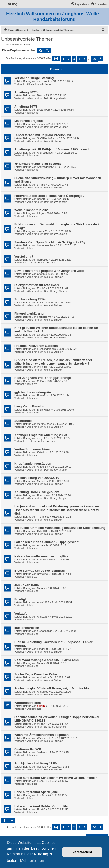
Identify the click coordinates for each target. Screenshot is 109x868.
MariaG (41, 481)
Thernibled (43, 517)
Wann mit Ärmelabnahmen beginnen (41, 735)
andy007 (42, 438)
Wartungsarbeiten (28, 703)
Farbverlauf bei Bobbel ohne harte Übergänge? (49, 196)
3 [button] (74, 59)
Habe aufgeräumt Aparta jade (36, 792)
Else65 (41, 288)
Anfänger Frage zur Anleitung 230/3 (41, 435)
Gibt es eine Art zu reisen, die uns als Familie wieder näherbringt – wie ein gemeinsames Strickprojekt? (53, 362)
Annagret (42, 692)
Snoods (41, 560)
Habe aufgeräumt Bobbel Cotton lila (41, 806)
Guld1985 (43, 531)
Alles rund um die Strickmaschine (47, 727)
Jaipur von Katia (27, 585)
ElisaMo (42, 395)
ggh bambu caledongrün (33, 392)
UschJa (41, 767)
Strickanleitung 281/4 (30, 299)
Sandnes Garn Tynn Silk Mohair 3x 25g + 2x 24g (50, 242)
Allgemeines (34, 709)
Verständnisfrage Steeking (34, 78)
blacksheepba (45, 245)
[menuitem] (13, 4)
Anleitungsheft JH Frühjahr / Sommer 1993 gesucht (52, 149)
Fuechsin (42, 495)
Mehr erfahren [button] (32, 861)
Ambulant (42, 467)
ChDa (40, 381)
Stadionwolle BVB (28, 749)
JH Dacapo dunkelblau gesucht (38, 164)
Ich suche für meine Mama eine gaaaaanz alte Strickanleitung (60, 528)
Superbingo (23, 421)
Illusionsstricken (27, 628)
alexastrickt (43, 81)
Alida (40, 545)
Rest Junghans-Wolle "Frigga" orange (43, 378)
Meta (40, 588)
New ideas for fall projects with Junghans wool (49, 271)
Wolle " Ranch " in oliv (31, 210)
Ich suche (33, 113)
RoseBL (42, 199)
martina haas (45, 424)
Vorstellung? (24, 256)
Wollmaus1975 (46, 738)
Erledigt (20, 599)
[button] (56, 59)
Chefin (41, 274)
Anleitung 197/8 (26, 107)
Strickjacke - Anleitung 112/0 (35, 763)
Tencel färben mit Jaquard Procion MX (43, 135)
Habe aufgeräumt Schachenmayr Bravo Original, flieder (56, 778)
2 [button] (69, 59)
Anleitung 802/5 (26, 92)
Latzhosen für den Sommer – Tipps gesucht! (47, 542)
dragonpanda (45, 631)
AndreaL (42, 677)
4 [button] (79, 59)
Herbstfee (43, 260)
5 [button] (85, 59)
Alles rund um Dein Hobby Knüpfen (48, 127)
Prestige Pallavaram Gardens (36, 346)
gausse (41, 124)
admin (41, 706)
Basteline (42, 574)
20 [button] (94, 59)
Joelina (41, 752)
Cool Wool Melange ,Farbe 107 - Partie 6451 (47, 660)
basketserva (44, 317)
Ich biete (32, 248)
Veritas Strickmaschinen (32, 449)
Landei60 (42, 649)
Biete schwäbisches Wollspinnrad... (41, 571)
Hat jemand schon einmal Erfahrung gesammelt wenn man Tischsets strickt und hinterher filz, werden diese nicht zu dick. (58, 510)
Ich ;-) (40, 213)
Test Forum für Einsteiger (42, 263)
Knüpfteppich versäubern (33, 464)
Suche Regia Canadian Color (36, 674)
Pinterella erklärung (29, 314)
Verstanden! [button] (82, 852)
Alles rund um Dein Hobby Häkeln (47, 98)
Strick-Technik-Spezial (40, 84)
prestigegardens (46, 349)
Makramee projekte (28, 121)
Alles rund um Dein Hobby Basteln (47, 202)
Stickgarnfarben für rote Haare (37, 285)
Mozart (41, 724)
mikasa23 (42, 231)
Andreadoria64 (45, 153)
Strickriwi (42, 303)
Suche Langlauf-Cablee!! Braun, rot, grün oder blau (52, 688)
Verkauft (20, 613)
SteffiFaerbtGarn (47, 138)
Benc (40, 95)
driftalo (41, 185)
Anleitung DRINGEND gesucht (37, 492)
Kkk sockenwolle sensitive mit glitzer (42, 556)
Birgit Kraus (44, 410)
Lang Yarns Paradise (30, 406)
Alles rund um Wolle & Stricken (45, 141)
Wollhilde (42, 367)
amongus (42, 335)
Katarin (41, 452)
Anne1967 (43, 602)
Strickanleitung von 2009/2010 (37, 478)
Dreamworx (44, 110)
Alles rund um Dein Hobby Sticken (47, 234)
